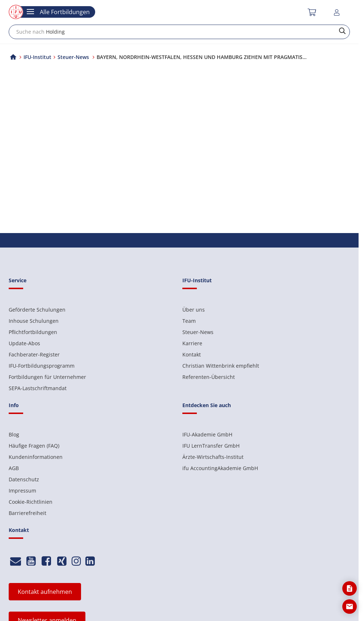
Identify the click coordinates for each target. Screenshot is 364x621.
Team (189, 321)
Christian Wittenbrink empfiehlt (221, 366)
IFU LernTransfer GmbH (211, 446)
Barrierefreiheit (27, 513)
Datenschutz (24, 479)
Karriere (192, 343)
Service (18, 280)
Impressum (22, 491)
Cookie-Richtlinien (31, 502)
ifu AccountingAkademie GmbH (220, 468)
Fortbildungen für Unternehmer (47, 377)
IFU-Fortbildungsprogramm (42, 366)
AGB (14, 468)
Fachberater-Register (34, 354)
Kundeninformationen (36, 457)
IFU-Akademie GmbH (207, 434)
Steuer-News (198, 332)
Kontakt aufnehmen (45, 592)
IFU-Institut (37, 57)
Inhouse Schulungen (34, 321)
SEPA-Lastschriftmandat (38, 388)
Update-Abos (24, 343)
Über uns (194, 310)
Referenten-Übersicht (209, 377)
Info (14, 405)
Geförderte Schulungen (37, 310)
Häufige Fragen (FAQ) (34, 446)
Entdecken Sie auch (207, 405)
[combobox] (179, 32)
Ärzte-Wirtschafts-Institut (213, 457)
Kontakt (192, 354)
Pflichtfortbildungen (33, 332)
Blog (14, 434)
